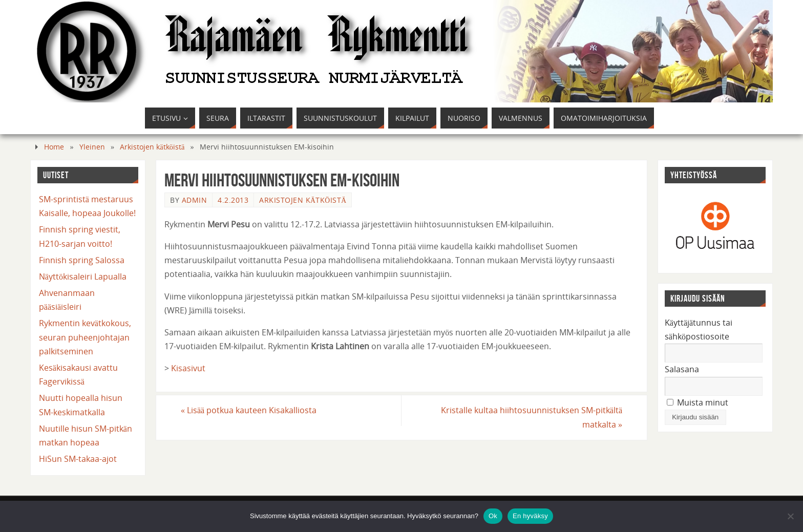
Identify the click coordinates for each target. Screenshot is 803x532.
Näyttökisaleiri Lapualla (83, 276)
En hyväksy (530, 516)
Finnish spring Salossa (82, 260)
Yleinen (92, 147)
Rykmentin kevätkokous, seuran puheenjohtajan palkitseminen (85, 337)
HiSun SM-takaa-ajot (78, 459)
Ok (493, 516)
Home (54, 147)
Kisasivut (188, 368)
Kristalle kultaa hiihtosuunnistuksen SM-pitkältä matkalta (532, 417)
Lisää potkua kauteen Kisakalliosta (249, 410)
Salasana (682, 369)
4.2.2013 (233, 200)
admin (195, 200)
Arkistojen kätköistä (152, 147)
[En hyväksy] (790, 516)
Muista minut (698, 402)
